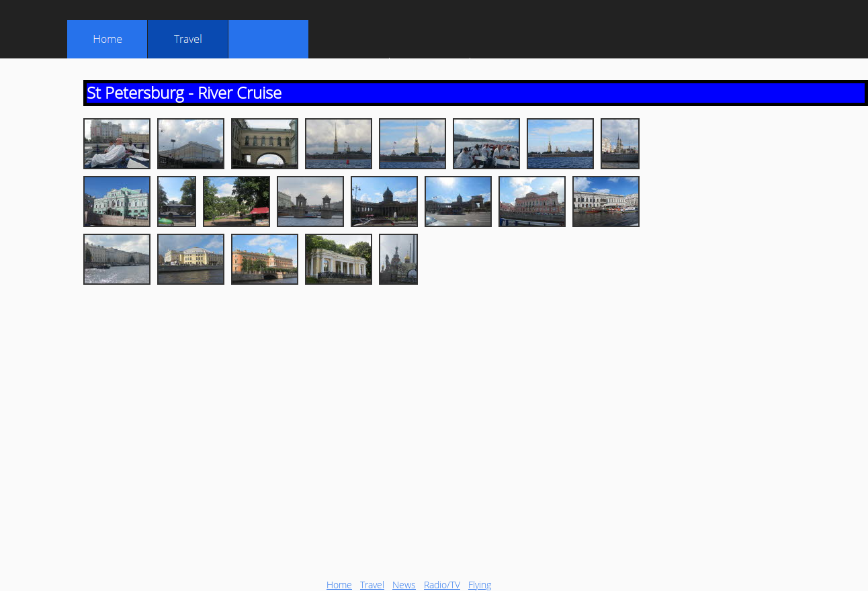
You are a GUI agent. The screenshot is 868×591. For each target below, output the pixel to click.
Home (339, 585)
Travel (372, 585)
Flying (480, 585)
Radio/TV (442, 585)
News (404, 585)
